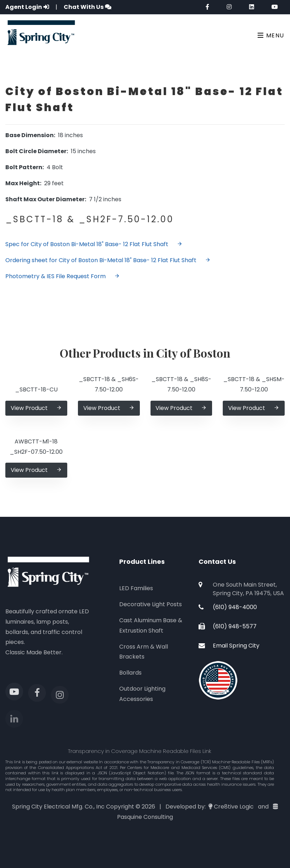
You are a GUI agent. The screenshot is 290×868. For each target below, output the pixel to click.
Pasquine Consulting (145, 817)
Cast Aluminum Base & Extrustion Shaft (151, 625)
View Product (36, 408)
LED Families (136, 588)
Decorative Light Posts (151, 604)
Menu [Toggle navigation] (271, 35)
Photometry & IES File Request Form (63, 276)
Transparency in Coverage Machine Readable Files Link (140, 751)
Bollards (130, 673)
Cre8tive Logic (234, 807)
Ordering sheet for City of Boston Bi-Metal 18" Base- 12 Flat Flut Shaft (108, 260)
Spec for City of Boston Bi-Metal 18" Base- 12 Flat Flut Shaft (94, 244)
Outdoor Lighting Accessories (142, 694)
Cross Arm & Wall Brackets (144, 652)
